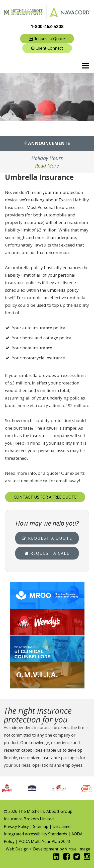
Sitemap (41, 826)
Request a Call (47, 553)
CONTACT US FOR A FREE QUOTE (45, 497)
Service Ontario (47, 675)
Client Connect (47, 48)
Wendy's (47, 622)
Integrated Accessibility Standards (35, 834)
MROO (47, 596)
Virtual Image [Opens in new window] (78, 849)
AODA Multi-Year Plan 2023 (44, 841)
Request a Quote (47, 39)
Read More (47, 166)
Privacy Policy (16, 826)
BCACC (47, 649)
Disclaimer (62, 826)
